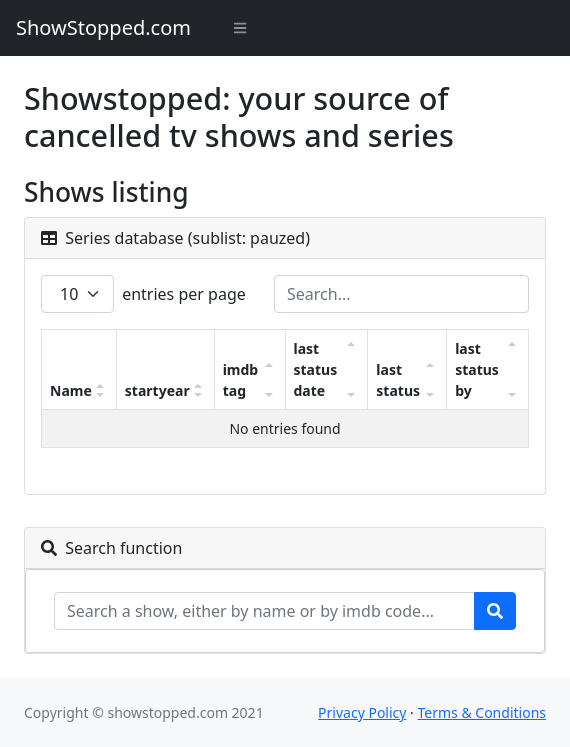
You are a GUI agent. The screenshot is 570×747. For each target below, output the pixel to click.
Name (71, 390)
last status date (316, 369)
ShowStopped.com (103, 27)
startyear (157, 390)
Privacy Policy (362, 712)
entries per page (143, 294)
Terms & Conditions (482, 712)
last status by (477, 369)
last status (398, 380)
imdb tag (241, 380)
